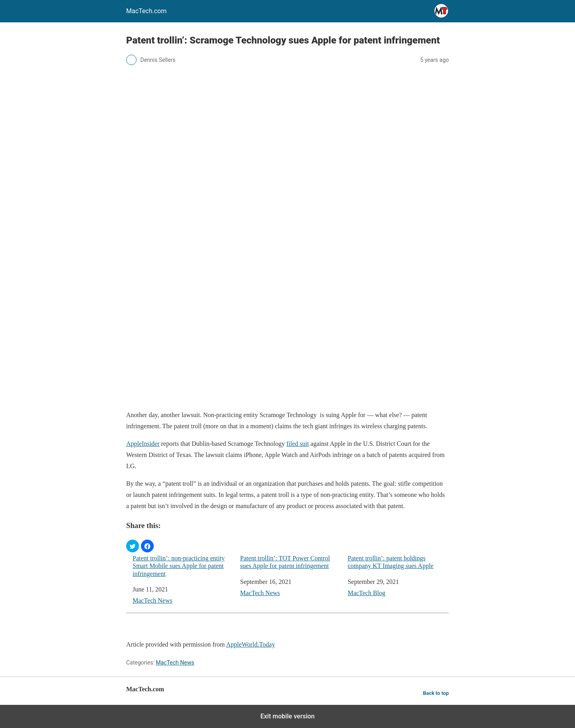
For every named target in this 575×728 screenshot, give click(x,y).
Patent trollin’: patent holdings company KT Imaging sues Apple (391, 562)
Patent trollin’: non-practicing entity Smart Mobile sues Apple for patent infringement (179, 566)
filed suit (297, 444)
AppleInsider (143, 444)
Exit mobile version (287, 716)
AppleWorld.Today (250, 644)
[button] (133, 546)
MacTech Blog (367, 593)
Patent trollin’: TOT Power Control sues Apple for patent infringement (285, 562)
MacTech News (153, 600)
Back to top (436, 693)
